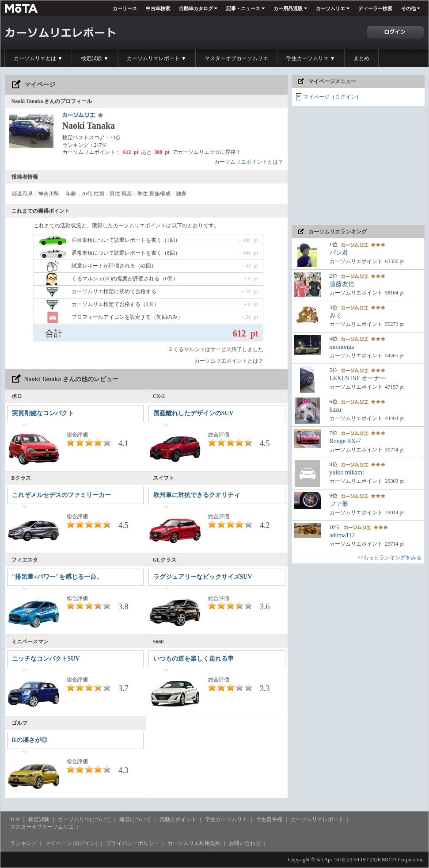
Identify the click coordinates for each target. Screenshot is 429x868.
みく (336, 315)
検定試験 (39, 819)
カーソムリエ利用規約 (194, 843)
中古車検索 (158, 8)
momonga (342, 347)
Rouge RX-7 (345, 441)
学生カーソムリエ (226, 819)
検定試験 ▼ (95, 58)
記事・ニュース (243, 8)
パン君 (339, 253)
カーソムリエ (330, 8)
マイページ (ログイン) (71, 843)
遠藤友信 (342, 284)
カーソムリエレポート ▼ (157, 58)
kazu (335, 410)
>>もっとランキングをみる (390, 558)
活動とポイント (178, 819)
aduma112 (342, 535)
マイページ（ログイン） (332, 97)
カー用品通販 (288, 8)
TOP (15, 819)
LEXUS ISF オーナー (358, 378)
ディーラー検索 (375, 8)
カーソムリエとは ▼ (38, 58)
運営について (135, 819)
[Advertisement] (358, 165)
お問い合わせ (245, 843)
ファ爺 (339, 504)
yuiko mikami (347, 472)
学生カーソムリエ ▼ (311, 58)
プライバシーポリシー (133, 843)
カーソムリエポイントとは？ (249, 162)
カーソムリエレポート (317, 819)
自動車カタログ (196, 8)
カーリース (125, 8)
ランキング (23, 843)
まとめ (361, 58)
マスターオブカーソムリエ (236, 58)
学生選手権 (269, 819)
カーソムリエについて (84, 819)
